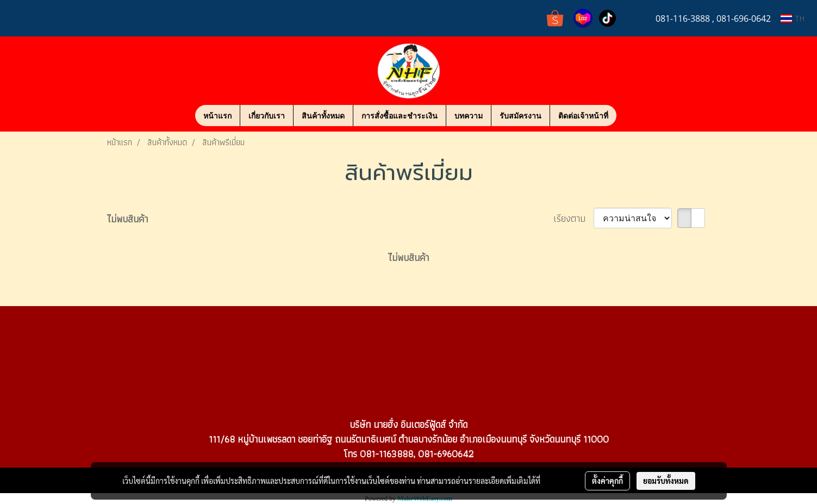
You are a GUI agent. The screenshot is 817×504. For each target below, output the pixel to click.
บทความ (469, 116)
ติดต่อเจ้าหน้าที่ (583, 116)
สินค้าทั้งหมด (323, 116)
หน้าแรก (217, 116)
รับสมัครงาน (520, 116)
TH (793, 18)
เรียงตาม (573, 218)
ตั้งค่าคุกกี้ (607, 481)
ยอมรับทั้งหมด (666, 481)
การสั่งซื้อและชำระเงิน (400, 116)
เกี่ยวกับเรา (267, 116)
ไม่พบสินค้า (127, 219)
